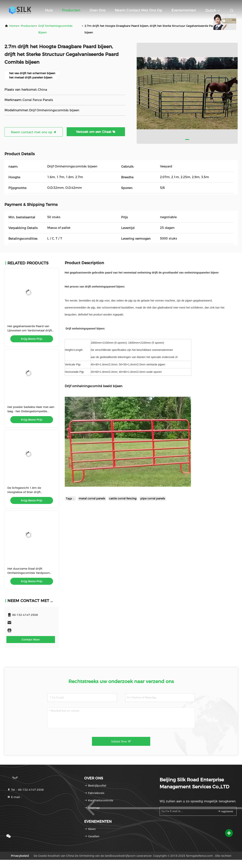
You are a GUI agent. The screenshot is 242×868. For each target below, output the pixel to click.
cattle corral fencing (123, 498)
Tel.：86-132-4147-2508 (25, 790)
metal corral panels (92, 498)
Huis (49, 10)
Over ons (98, 10)
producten (28, 26)
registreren (225, 811)
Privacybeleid (20, 856)
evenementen (184, 10)
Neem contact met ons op (138, 10)
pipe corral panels (153, 498)
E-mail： (15, 797)
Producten (71, 10)
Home (14, 26)
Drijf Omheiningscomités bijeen (55, 29)
